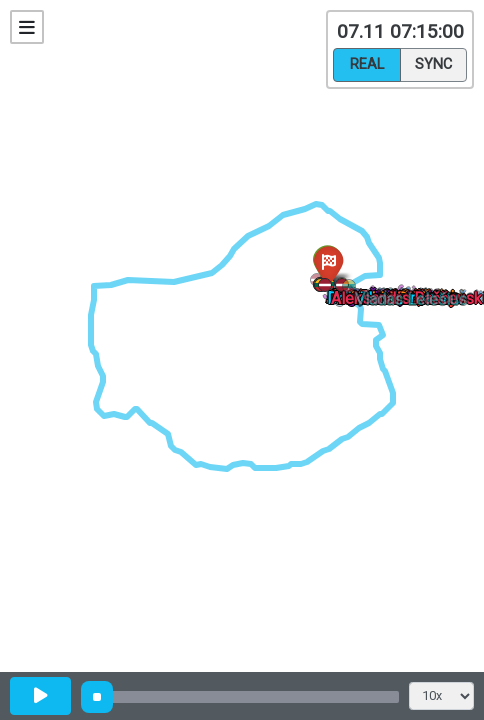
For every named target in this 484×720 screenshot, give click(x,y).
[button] (352, 289)
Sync (433, 63)
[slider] (97, 697)
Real (367, 63)
